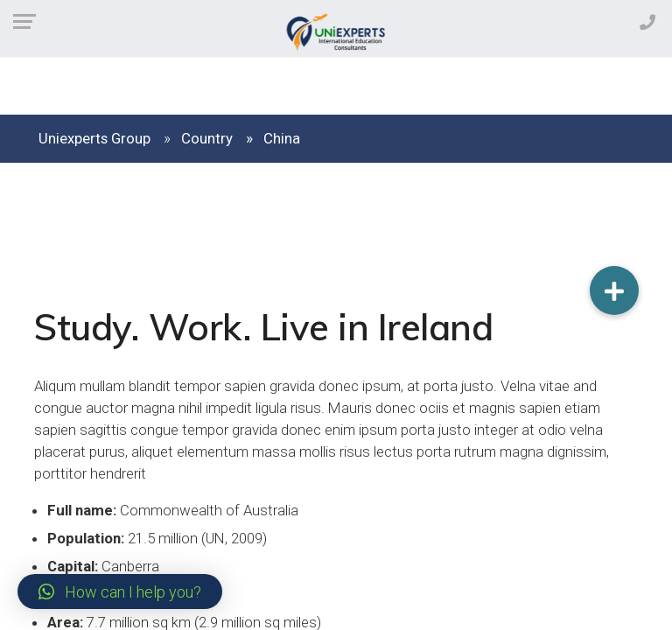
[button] (120, 591)
